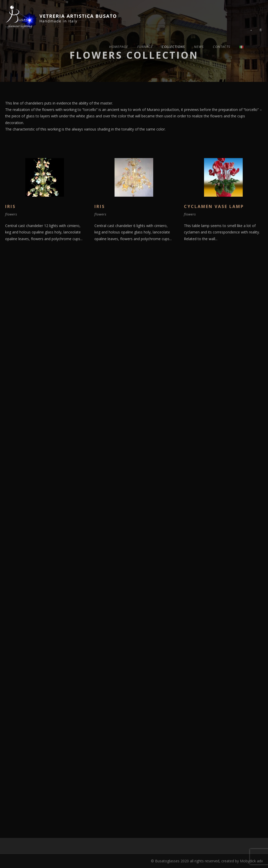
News (199, 47)
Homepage (119, 47)
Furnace (145, 47)
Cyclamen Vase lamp (214, 206)
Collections (173, 47)
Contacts (222, 47)
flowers (11, 214)
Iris (10, 206)
